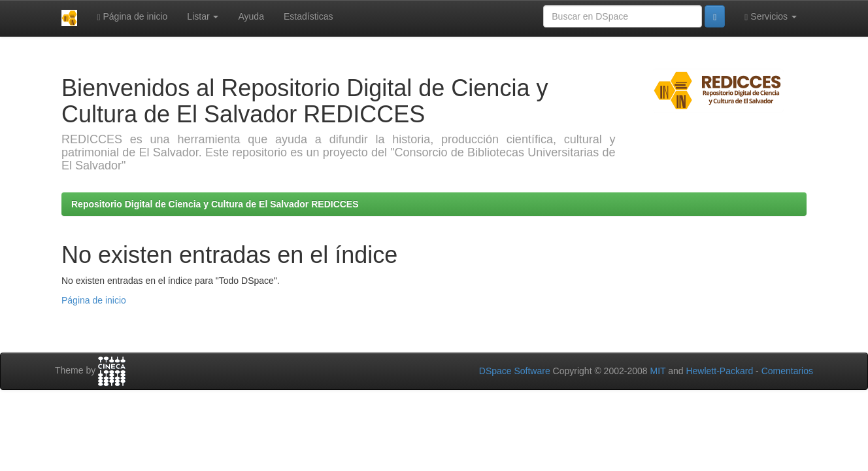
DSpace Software (515, 371)
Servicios (771, 17)
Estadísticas (308, 16)
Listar (203, 16)
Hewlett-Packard (719, 371)
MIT (658, 371)
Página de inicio (132, 17)
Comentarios (787, 371)
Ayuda (251, 16)
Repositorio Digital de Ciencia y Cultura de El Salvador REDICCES (215, 204)
